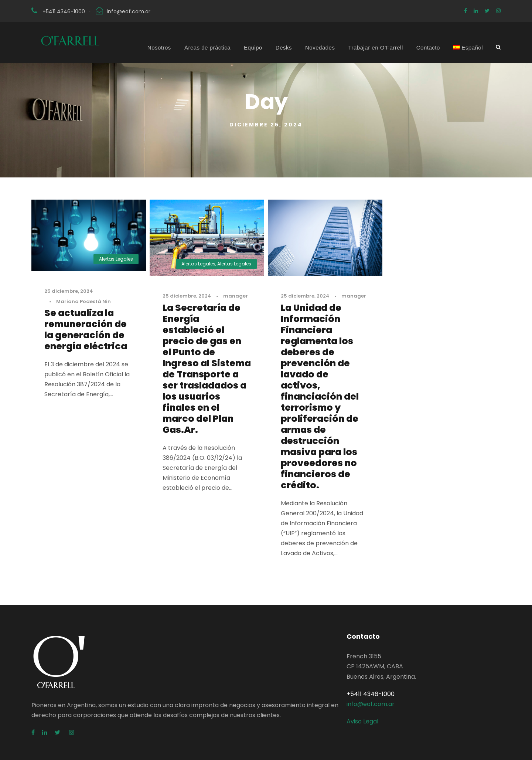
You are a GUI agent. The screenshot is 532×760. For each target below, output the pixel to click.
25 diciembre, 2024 (69, 291)
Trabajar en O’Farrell (375, 47)
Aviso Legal (362, 721)
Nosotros (159, 47)
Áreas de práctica (207, 47)
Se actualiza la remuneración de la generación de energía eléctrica (86, 330)
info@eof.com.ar (129, 11)
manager (236, 296)
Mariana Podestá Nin (83, 301)
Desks (284, 47)
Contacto (428, 47)
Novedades (320, 47)
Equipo (253, 47)
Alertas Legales (116, 259)
